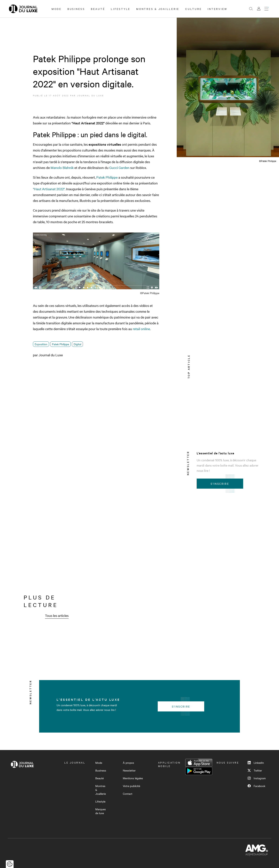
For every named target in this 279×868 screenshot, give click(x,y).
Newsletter (129, 770)
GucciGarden (119, 167)
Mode (57, 9)
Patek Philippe (107, 177)
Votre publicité (131, 786)
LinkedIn (256, 763)
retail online (141, 329)
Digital (77, 344)
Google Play (199, 771)
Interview (217, 9)
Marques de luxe (101, 811)
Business (76, 9)
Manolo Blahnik (62, 167)
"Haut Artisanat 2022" (49, 189)
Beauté (98, 9)
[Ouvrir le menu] (266, 9)
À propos (128, 763)
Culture (193, 9)
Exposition (41, 344)
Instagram (257, 778)
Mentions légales (133, 778)
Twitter (255, 770)
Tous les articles (57, 615)
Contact (128, 794)
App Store (199, 763)
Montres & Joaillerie (158, 9)
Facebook (256, 786)
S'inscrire (220, 484)
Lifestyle (121, 9)
